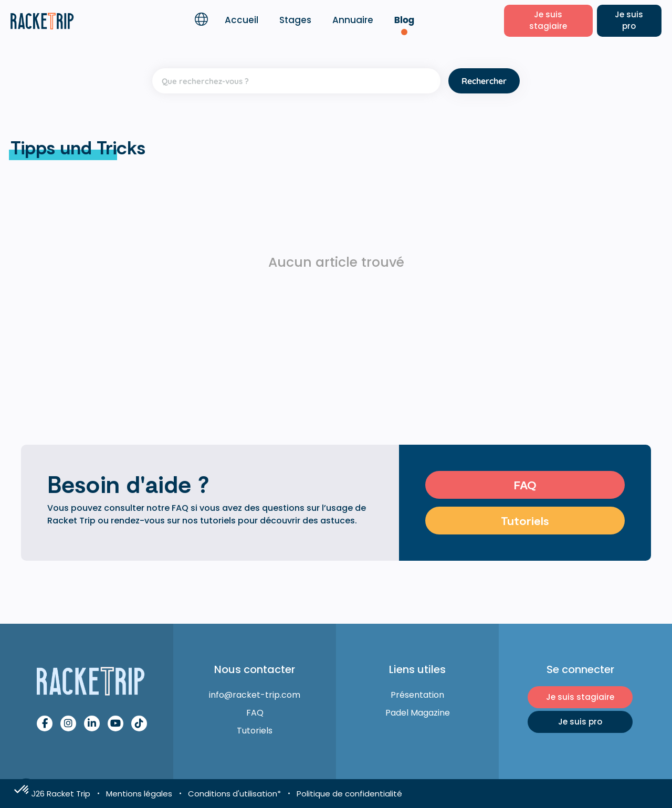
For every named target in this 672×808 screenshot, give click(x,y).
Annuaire (353, 20)
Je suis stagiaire (548, 20)
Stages (295, 20)
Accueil (241, 20)
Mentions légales (139, 794)
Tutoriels (525, 520)
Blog (405, 20)
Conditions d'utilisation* (234, 794)
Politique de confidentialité (349, 794)
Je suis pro (629, 20)
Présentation (417, 695)
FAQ (525, 485)
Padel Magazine (418, 713)
